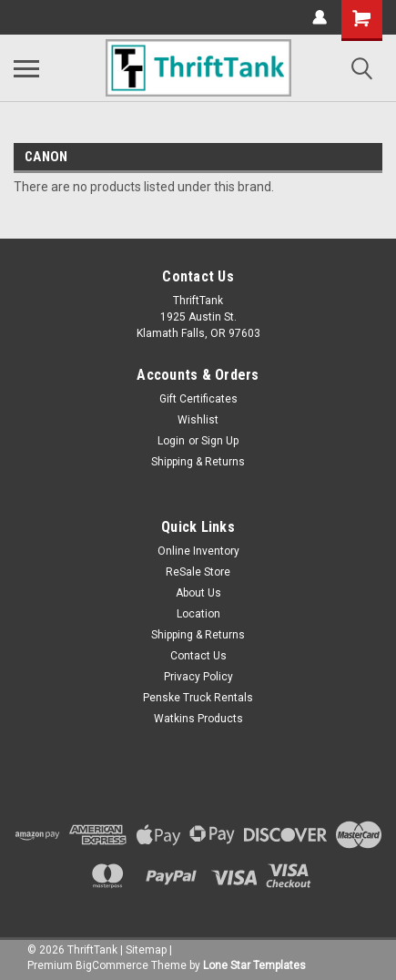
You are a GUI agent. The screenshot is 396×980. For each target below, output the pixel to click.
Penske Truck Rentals (198, 698)
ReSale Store (198, 572)
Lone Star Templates (254, 965)
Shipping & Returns (198, 462)
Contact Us (198, 656)
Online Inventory (198, 551)
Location (198, 614)
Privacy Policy (198, 677)
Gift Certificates (198, 399)
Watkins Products (198, 719)
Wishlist (198, 420)
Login (171, 441)
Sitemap (146, 950)
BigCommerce (112, 965)
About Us (198, 593)
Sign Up (220, 441)
